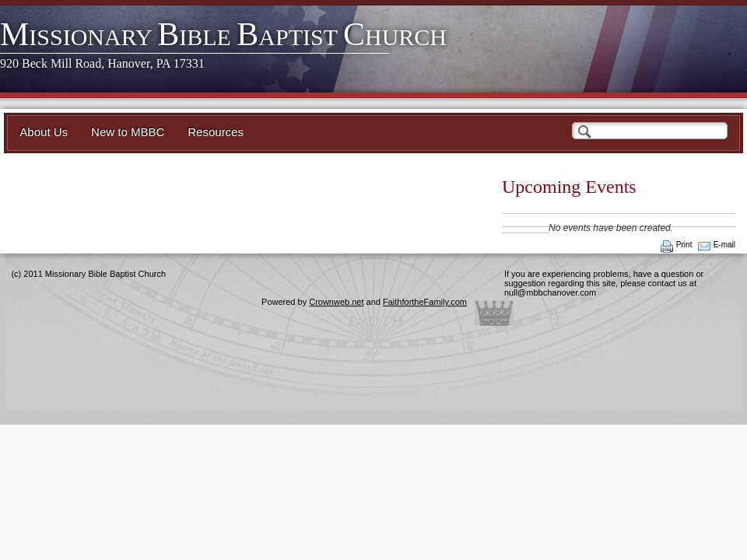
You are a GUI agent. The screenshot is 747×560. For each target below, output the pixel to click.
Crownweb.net (336, 302)
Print (684, 245)
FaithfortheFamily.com (425, 302)
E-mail (724, 245)
